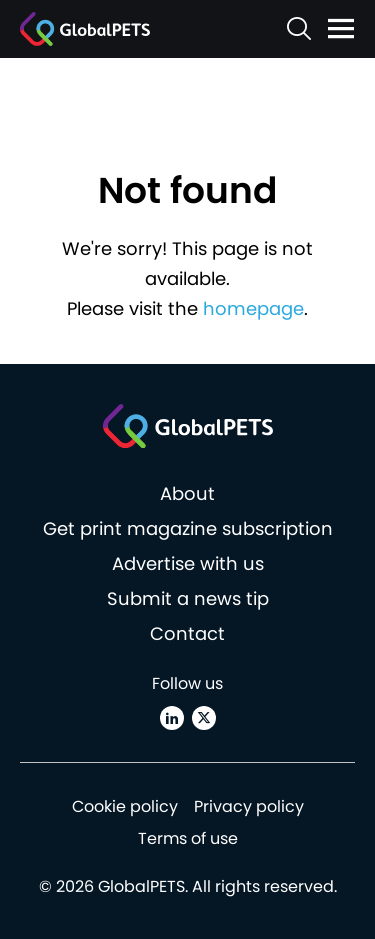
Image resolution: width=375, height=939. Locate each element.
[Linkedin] (172, 718)
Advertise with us (188, 563)
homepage (253, 308)
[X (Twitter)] (204, 718)
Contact (187, 633)
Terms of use (188, 838)
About (187, 493)
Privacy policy (249, 806)
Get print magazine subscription (188, 528)
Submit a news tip (188, 598)
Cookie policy (125, 806)
